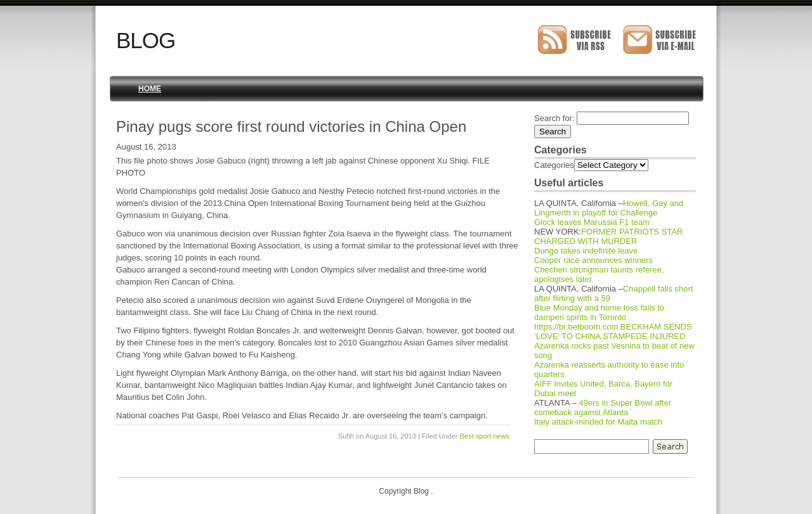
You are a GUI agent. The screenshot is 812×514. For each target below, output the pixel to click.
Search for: (554, 118)
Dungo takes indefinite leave (586, 251)
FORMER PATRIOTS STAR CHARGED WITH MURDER (609, 236)
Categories (554, 165)
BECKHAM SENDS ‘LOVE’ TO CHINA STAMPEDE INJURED (613, 331)
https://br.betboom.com (576, 327)
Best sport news (485, 436)
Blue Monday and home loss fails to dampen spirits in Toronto (599, 312)
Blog (146, 40)
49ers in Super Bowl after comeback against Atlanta (603, 408)
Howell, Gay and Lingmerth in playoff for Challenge (609, 208)
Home (150, 89)
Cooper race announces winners (593, 260)
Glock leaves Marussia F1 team (592, 222)
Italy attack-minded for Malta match (598, 422)
